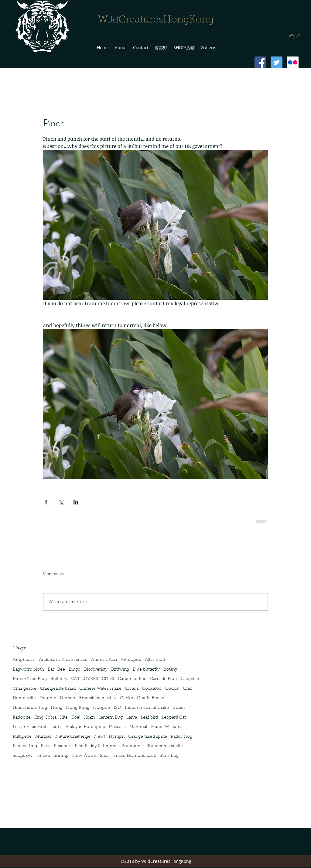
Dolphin (48, 698)
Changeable (25, 689)
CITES (108, 679)
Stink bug (169, 756)
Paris (45, 746)
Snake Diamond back (135, 756)
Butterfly (59, 679)
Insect (179, 708)
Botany (170, 670)
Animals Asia (104, 660)
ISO (117, 708)
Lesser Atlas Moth (30, 727)
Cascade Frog (163, 679)
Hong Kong (78, 708)
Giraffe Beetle (151, 698)
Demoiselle (24, 698)
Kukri (89, 718)
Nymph (117, 737)
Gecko (127, 698)
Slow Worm (84, 756)
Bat (51, 670)
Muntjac (43, 737)
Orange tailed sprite (148, 737)
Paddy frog (181, 737)
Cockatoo (152, 689)
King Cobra (45, 718)
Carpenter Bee (132, 679)
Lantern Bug (111, 718)
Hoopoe (101, 708)
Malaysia (117, 727)
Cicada (132, 689)
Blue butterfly (146, 670)
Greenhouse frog (30, 708)
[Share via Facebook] (46, 502)
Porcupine (132, 746)
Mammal (138, 727)
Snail (105, 756)
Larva (132, 718)
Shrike (44, 756)
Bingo (75, 670)
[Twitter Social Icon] (277, 62)
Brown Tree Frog (30, 679)
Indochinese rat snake (147, 708)
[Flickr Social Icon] (293, 62)
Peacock (62, 746)
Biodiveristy (96, 670)
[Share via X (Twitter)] (61, 502)
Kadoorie (22, 718)
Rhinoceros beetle (165, 746)
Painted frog (25, 746)
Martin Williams (167, 727)
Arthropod (131, 660)
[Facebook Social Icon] (260, 62)
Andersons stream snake (63, 660)
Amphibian (24, 660)
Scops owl (23, 756)
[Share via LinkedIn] (76, 502)
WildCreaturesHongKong (156, 20)
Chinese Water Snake (100, 689)
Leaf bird (149, 718)
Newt (100, 737)
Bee (61, 670)
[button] (297, 37)
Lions (57, 727)
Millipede (22, 737)
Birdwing (120, 670)
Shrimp (61, 756)
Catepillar (190, 679)
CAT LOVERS (85, 679)
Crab (188, 689)
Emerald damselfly (98, 698)
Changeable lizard (58, 689)
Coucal (172, 689)
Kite (64, 718)
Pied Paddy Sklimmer (96, 746)
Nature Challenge (73, 737)
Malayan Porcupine (85, 727)
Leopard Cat (174, 718)
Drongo (68, 698)
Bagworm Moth (28, 670)
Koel (76, 718)
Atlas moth (156, 660)
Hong (56, 708)
